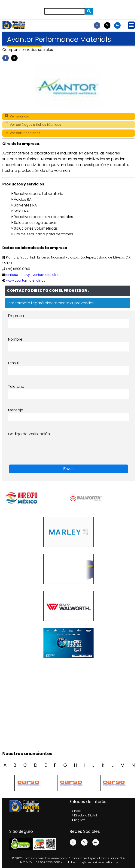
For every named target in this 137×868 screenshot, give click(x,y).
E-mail (14, 363)
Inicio (77, 811)
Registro (79, 820)
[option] (101, 498)
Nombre (15, 339)
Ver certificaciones (22, 133)
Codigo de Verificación (29, 434)
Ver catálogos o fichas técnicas (33, 125)
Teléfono (16, 386)
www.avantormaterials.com (27, 281)
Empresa (16, 316)
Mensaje (16, 410)
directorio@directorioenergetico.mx (94, 862)
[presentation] (43, 446)
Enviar (68, 469)
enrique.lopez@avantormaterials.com (35, 275)
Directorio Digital (84, 815)
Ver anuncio (17, 116)
